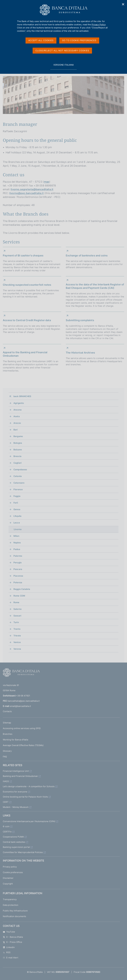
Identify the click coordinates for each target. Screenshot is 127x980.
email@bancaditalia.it (20, 706)
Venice (17, 642)
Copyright (8, 884)
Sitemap (7, 723)
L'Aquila (17, 516)
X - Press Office (12, 942)
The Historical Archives (80, 353)
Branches (8, 734)
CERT (6, 802)
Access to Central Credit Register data (27, 320)
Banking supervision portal (16, 847)
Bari (16, 430)
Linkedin (9, 947)
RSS (7, 952)
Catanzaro (19, 483)
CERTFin (7, 832)
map (47, 182)
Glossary (7, 751)
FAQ (5, 757)
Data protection (11, 905)
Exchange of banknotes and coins (87, 255)
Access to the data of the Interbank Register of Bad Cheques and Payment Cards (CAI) (95, 286)
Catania (18, 476)
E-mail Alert (10, 958)
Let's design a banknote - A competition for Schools (29, 786)
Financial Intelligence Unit (16, 771)
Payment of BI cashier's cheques (23, 255)
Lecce (17, 523)
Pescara (18, 569)
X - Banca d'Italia (13, 937)
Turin (16, 622)
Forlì (16, 503)
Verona (17, 649)
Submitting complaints (80, 320)
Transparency (10, 899)
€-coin (6, 826)
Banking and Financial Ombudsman (20, 776)
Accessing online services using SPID (22, 728)
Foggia (17, 496)
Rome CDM (19, 596)
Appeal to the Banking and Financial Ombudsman (25, 354)
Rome (16, 602)
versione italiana (63, 66)
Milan (16, 536)
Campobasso (20, 470)
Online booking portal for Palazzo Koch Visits (25, 797)
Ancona (18, 410)
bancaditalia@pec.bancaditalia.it (24, 701)
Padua (17, 549)
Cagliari (18, 463)
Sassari (17, 616)
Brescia (17, 456)
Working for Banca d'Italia (15, 740)
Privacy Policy (99, 25)
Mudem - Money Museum (16, 807)
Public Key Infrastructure (15, 911)
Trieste (17, 636)
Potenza (18, 582)
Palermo (18, 556)
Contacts (7, 711)
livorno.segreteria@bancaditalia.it (32, 189)
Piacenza (18, 576)
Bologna (18, 443)
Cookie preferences (13, 872)
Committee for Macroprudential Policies (23, 852)
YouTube (9, 932)
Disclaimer (8, 878)
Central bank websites (14, 842)
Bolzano (18, 450)
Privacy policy (10, 867)
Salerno (18, 609)
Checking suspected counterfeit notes (27, 285)
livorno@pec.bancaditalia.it (27, 193)
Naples (17, 543)
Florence (18, 489)
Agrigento (19, 403)
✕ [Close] (123, 4)
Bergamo (18, 436)
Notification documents (14, 916)
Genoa (17, 509)
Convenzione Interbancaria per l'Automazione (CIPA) (29, 821)
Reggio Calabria (22, 589)
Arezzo (17, 423)
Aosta (17, 416)
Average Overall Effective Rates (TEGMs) (23, 745)
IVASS (6, 781)
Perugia (18, 563)
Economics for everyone (15, 792)
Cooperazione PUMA (13, 837)
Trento (17, 629)
